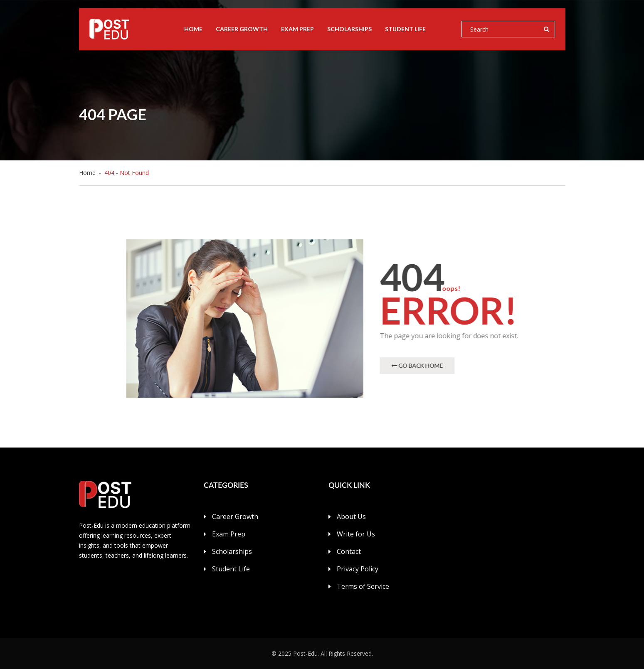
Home (193, 29)
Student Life (405, 29)
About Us (351, 517)
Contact (349, 551)
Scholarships (349, 29)
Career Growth (242, 29)
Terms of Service (363, 586)
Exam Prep (297, 29)
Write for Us (356, 534)
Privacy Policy (358, 569)
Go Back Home (417, 365)
